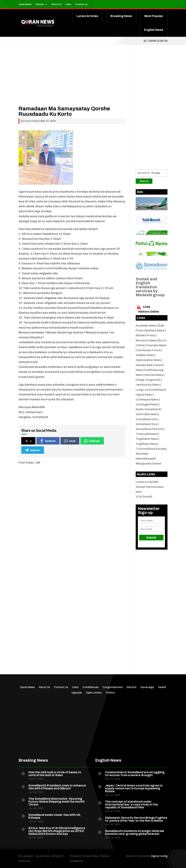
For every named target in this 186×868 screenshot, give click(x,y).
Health (162, 687)
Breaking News (121, 16)
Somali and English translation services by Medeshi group (150, 287)
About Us (56, 4)
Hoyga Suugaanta (148, 380)
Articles (40, 4)
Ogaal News (144, 395)
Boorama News (146, 340)
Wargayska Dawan (148, 463)
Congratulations (113, 687)
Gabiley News (145, 355)
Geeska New (144, 365)
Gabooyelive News (148, 360)
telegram (32, 450)
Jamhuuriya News (148, 385)
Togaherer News (147, 439)
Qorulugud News (147, 404)
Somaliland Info (146, 419)
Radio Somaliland (148, 409)
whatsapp (92, 441)
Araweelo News (146, 326)
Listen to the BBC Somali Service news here (150, 487)
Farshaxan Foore (149, 350)
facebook (48, 441)
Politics (110, 693)
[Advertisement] (72, 80)
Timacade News (147, 434)
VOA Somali (144, 497)
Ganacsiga (147, 687)
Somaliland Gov (147, 424)
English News (154, 30)
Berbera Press (145, 335)
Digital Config (159, 856)
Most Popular (154, 16)
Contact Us (81, 4)
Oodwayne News (147, 399)
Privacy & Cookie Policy (84, 856)
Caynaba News (156, 345)
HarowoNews (154, 375)
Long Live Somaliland (150, 390)
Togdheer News (146, 444)
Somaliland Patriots (149, 429)
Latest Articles (87, 16)
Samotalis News (147, 414)
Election (132, 687)
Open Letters (94, 693)
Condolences (90, 687)
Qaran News (25, 4)
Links (68, 4)
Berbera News (155, 330)
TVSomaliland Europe (151, 449)
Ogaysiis (77, 693)
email (70, 441)
